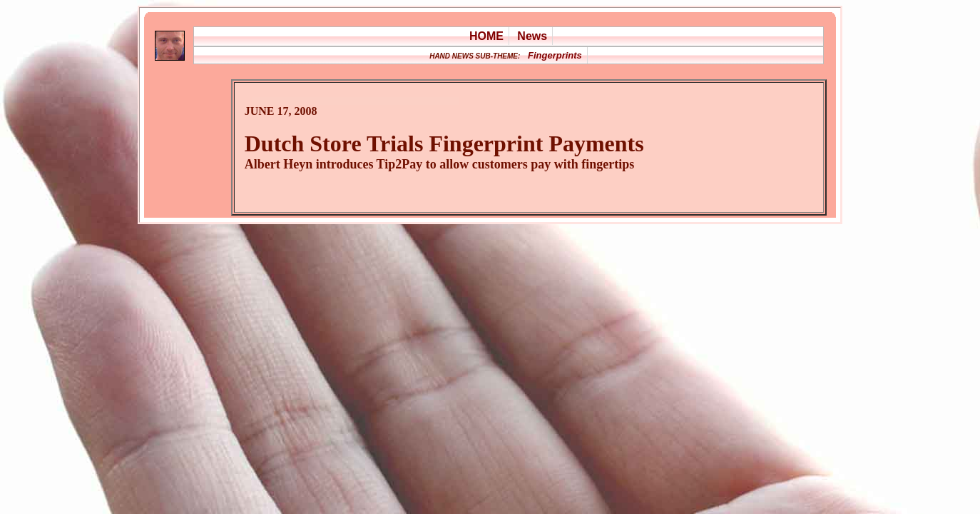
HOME (486, 36)
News (532, 36)
